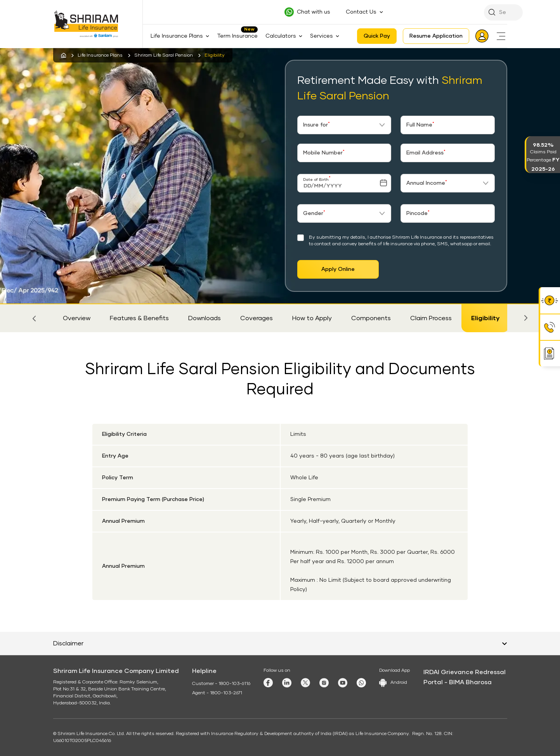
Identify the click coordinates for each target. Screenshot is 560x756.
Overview (77, 318)
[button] (35, 318)
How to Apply (312, 318)
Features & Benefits (139, 318)
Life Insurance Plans (100, 55)
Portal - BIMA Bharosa (458, 682)
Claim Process (431, 318)
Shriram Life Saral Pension (164, 55)
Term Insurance (237, 36)
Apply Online (338, 269)
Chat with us (314, 12)
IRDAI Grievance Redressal (465, 672)
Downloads (205, 318)
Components (371, 318)
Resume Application (436, 36)
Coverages (257, 318)
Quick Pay (377, 36)
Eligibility (485, 318)
